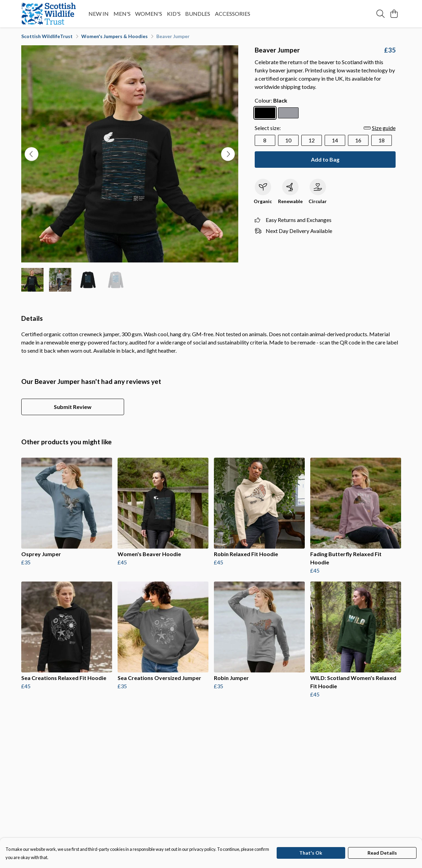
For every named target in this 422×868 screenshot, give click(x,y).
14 (335, 140)
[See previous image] (32, 154)
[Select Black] (265, 113)
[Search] (381, 14)
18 (382, 140)
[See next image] (228, 154)
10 (288, 140)
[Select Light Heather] (288, 113)
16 (358, 140)
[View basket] (394, 14)
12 (312, 140)
